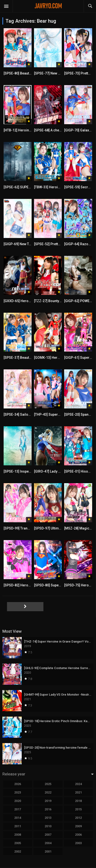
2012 (78, 818)
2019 (48, 801)
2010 (48, 826)
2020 (18, 801)
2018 (78, 801)
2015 (78, 809)
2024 (78, 784)
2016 (48, 809)
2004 (48, 843)
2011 (18, 826)
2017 (18, 809)
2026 (18, 784)
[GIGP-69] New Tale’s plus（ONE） (30, 244)
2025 (48, 784)
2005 (18, 843)
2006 (78, 835)
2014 (18, 818)
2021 (78, 792)
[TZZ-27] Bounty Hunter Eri (55, 301)
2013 (48, 818)
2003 (78, 843)
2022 (48, 792)
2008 (18, 835)
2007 (48, 835)
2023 (18, 792)
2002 (18, 851)
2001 (48, 851)
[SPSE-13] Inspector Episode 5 (28, 471)
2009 (78, 826)
